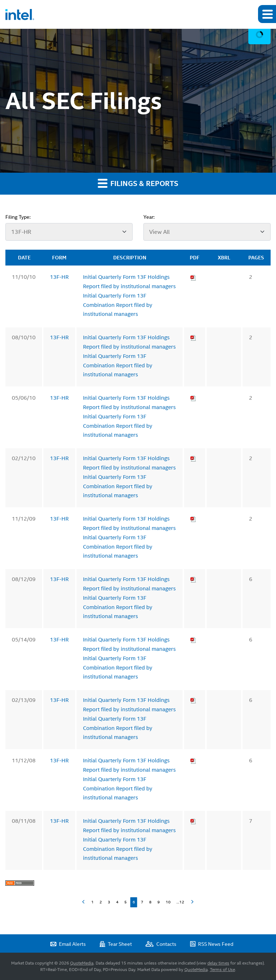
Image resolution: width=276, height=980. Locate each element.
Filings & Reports (138, 183)
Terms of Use (222, 970)
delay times (218, 963)
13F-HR (59, 277)
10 (168, 902)
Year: (149, 217)
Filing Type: (18, 217)
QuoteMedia (82, 963)
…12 (180, 902)
